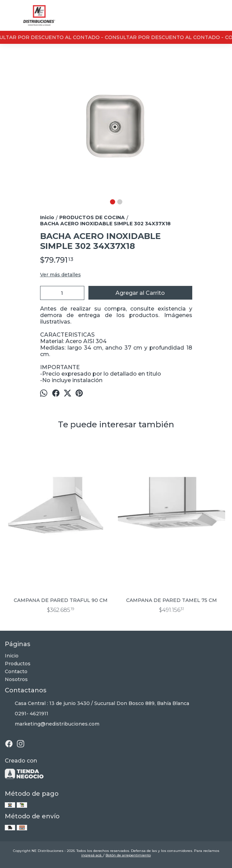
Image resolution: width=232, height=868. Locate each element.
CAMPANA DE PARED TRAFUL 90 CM (61, 600)
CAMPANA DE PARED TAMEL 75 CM (172, 600)
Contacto (16, 671)
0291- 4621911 (27, 714)
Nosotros (16, 679)
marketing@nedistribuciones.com (52, 724)
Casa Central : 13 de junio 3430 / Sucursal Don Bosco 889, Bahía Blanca (97, 704)
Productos (18, 664)
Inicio (12, 656)
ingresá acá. (92, 855)
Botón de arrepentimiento (128, 855)
